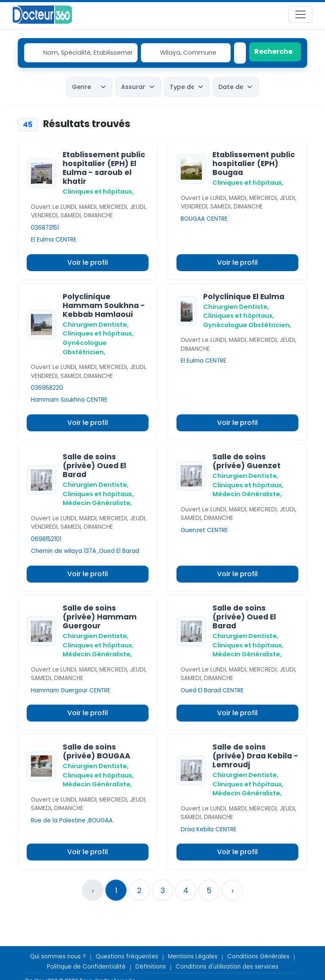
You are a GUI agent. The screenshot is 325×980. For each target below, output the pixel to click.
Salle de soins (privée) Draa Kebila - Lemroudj (255, 756)
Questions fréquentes (127, 956)
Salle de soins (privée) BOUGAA (96, 751)
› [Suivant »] (233, 890)
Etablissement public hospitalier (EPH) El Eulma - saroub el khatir (104, 168)
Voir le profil (88, 262)
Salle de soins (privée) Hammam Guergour (100, 617)
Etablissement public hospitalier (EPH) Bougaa (254, 164)
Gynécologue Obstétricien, (247, 325)
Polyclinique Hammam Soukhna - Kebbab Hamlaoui (104, 305)
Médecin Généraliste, (97, 503)
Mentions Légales (193, 956)
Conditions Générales (258, 956)
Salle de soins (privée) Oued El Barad (94, 466)
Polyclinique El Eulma (244, 297)
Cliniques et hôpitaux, (98, 192)
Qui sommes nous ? (58, 956)
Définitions (151, 967)
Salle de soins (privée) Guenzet (247, 461)
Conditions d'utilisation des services (227, 967)
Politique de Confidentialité (86, 967)
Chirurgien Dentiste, (96, 325)
